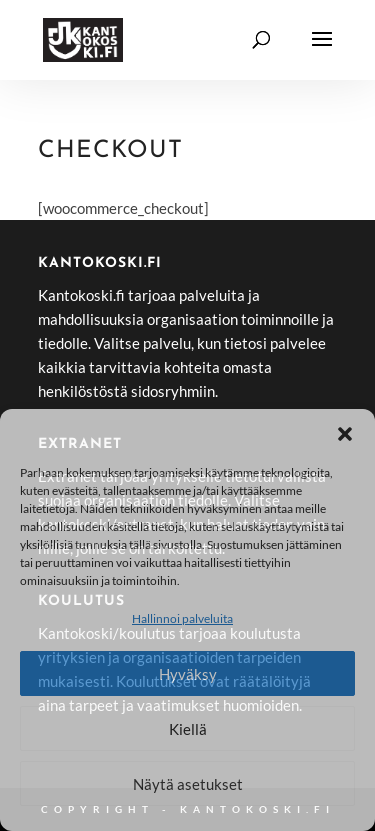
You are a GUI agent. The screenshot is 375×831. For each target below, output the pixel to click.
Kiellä (188, 729)
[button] (345, 434)
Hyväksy (188, 674)
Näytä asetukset (188, 784)
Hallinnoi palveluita (182, 618)
